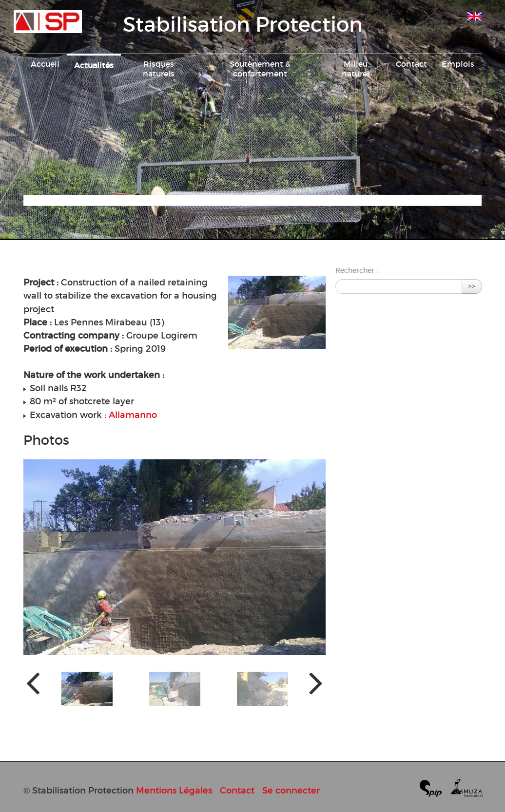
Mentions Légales (174, 790)
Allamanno (133, 415)
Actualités (94, 65)
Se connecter (291, 790)
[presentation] (33, 682)
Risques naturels (159, 69)
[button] (87, 689)
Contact (411, 64)
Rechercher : (357, 270)
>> (472, 286)
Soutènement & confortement (260, 69)
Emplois (458, 64)
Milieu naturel (356, 69)
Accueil (45, 64)
